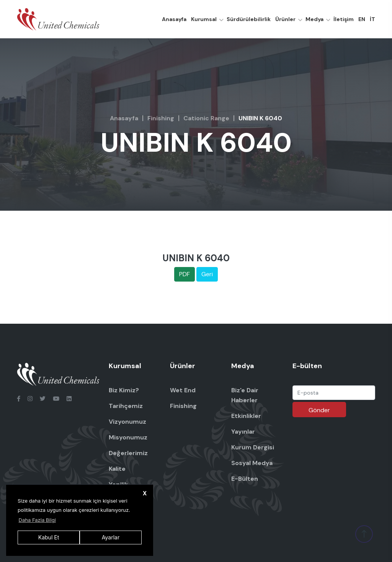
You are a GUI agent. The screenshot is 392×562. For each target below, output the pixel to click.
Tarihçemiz (126, 406)
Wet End (183, 390)
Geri (207, 274)
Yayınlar (243, 432)
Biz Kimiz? (124, 390)
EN (362, 19)
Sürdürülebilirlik (249, 19)
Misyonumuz (128, 437)
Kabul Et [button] (49, 537)
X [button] (145, 493)
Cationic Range (206, 118)
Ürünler (285, 19)
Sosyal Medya (252, 463)
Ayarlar (111, 537)
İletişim (344, 19)
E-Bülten (245, 479)
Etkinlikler (246, 416)
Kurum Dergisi (253, 447)
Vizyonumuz (127, 422)
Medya (314, 19)
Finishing (161, 118)
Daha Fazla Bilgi (37, 520)
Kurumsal (204, 19)
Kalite (117, 469)
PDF (185, 274)
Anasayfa (174, 19)
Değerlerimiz (128, 453)
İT (372, 19)
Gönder (319, 410)
